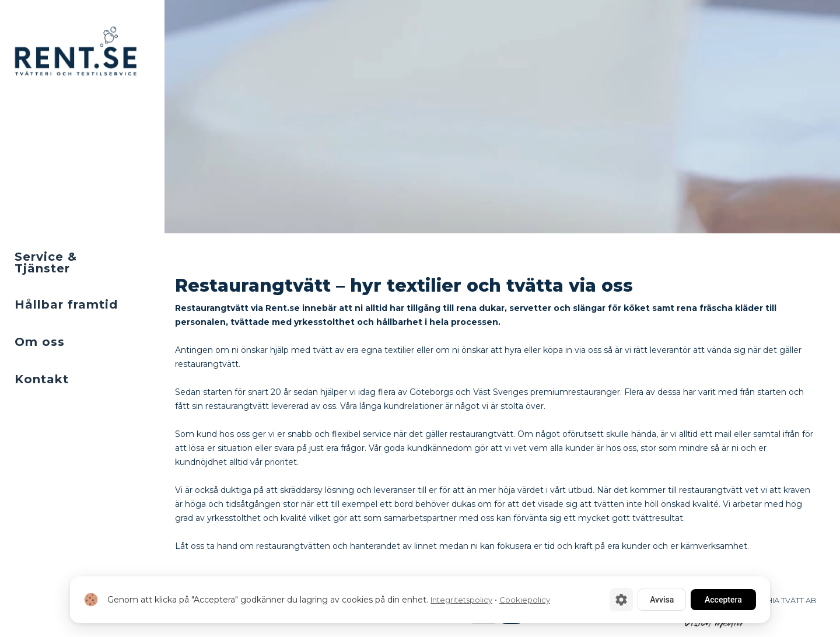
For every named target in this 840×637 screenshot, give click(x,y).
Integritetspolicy (461, 600)
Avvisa (662, 600)
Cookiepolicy (525, 600)
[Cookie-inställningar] (621, 600)
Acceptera (723, 600)
